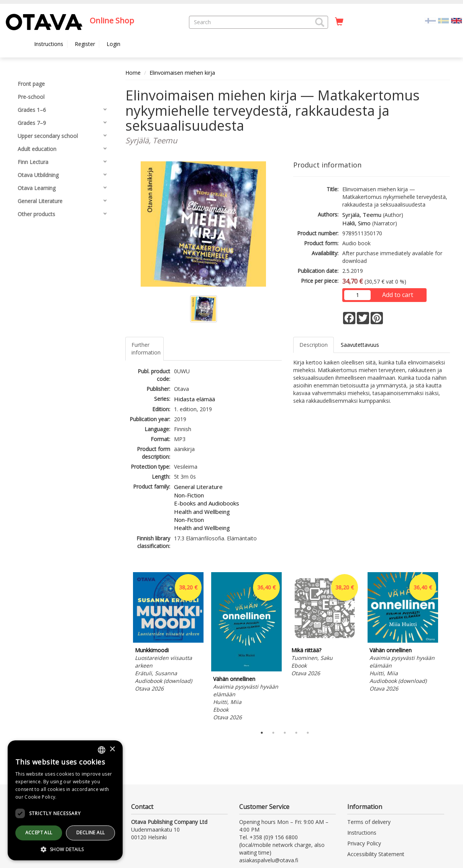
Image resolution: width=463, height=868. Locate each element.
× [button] (112, 749)
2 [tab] (273, 733)
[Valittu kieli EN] (456, 20)
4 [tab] (296, 733)
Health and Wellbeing (202, 512)
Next (446, 648)
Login (113, 44)
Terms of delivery (369, 822)
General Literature (198, 487)
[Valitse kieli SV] (443, 20)
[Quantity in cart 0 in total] (339, 22)
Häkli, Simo (356, 223)
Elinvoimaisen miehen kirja (182, 73)
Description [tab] (314, 345)
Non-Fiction (189, 495)
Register (85, 44)
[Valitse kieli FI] (430, 20)
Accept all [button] (39, 833)
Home (133, 73)
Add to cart (398, 295)
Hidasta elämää (195, 399)
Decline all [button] (90, 833)
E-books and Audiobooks (207, 503)
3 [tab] (285, 733)
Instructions (49, 44)
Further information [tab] (146, 349)
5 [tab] (308, 733)
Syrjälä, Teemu (362, 215)
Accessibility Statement (376, 854)
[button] (320, 22)
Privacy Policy (364, 843)
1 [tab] (262, 733)
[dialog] (65, 800)
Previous (123, 648)
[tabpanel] (168, 633)
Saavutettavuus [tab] (360, 345)
